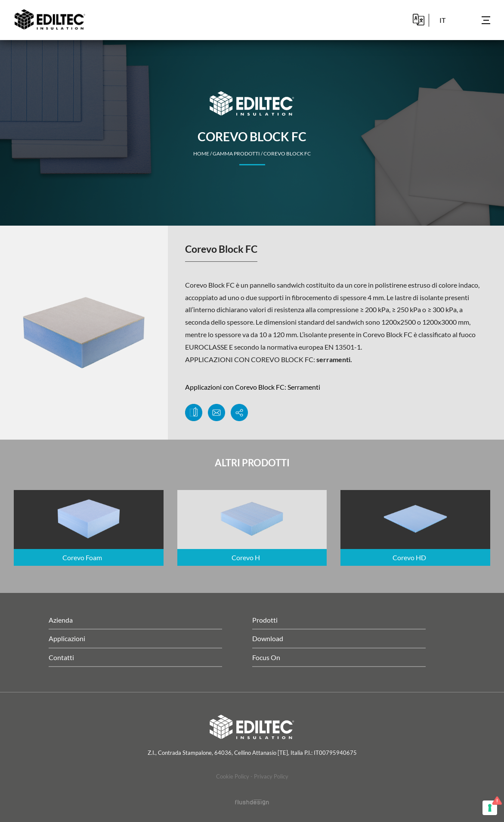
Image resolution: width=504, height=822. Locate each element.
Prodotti (265, 620)
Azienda (61, 620)
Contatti (61, 657)
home (201, 154)
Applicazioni (67, 638)
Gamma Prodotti (236, 154)
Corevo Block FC (287, 154)
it (442, 20)
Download (268, 638)
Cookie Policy (233, 776)
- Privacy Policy (269, 776)
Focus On (266, 657)
